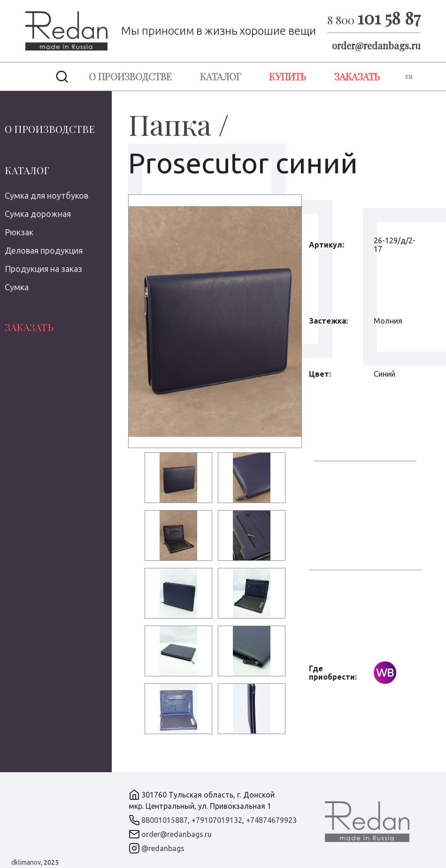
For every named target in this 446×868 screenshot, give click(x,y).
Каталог (220, 76)
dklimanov (26, 862)
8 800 (374, 20)
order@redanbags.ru (376, 45)
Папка (170, 124)
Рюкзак (19, 232)
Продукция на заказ (43, 269)
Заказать (357, 76)
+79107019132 (217, 820)
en (409, 76)
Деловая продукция (44, 250)
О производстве (130, 76)
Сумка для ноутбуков (46, 195)
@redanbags (163, 848)
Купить (288, 76)
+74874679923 (271, 820)
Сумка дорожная (38, 214)
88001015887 (165, 820)
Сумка (17, 287)
